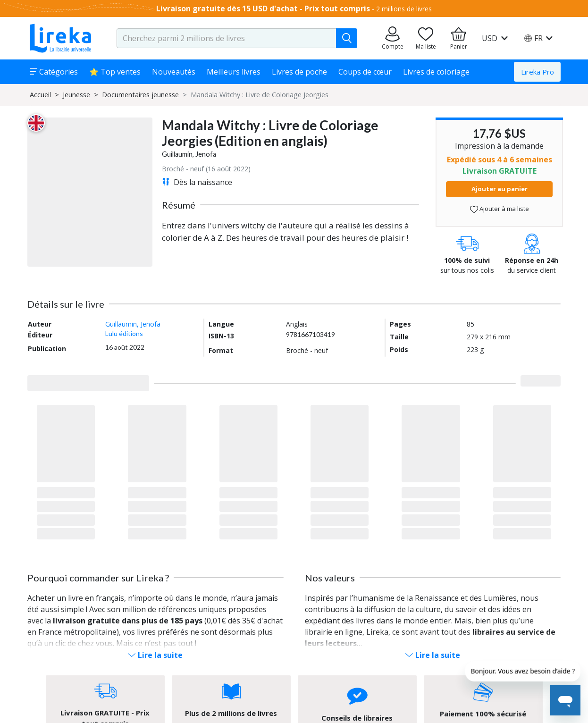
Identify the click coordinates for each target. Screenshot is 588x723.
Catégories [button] (54, 72)
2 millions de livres (404, 9)
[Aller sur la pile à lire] (426, 38)
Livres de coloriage (436, 72)
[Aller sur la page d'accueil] (60, 38)
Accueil (40, 95)
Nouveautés (174, 72)
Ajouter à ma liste (500, 209)
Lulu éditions (124, 333)
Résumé (179, 205)
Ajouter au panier (500, 189)
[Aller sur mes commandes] (393, 38)
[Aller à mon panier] (459, 38)
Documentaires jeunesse (140, 95)
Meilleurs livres (234, 72)
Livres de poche (299, 72)
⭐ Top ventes (115, 72)
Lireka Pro (538, 72)
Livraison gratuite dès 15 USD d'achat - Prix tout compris (263, 8)
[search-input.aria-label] (227, 38)
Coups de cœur (365, 72)
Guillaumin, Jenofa (189, 154)
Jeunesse (76, 95)
